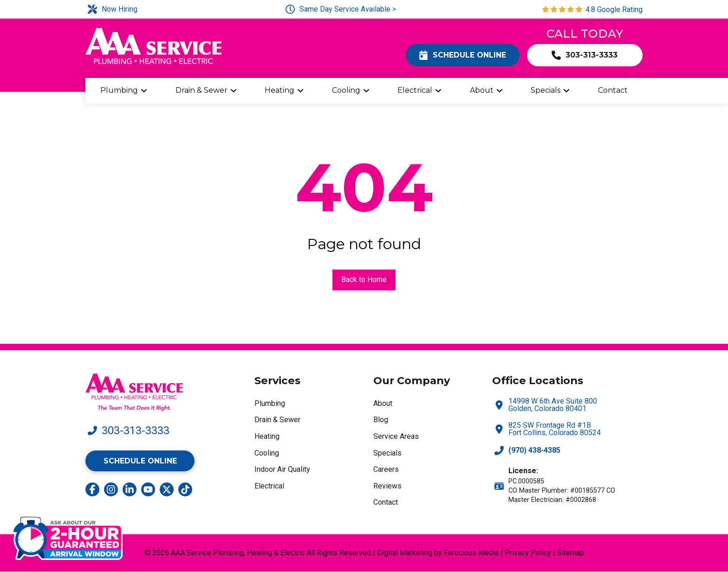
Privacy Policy (528, 553)
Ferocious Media (471, 553)
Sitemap (571, 553)
